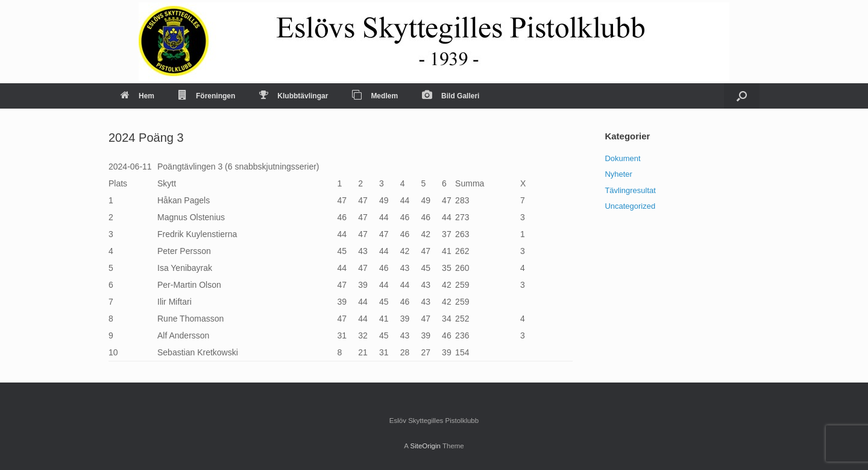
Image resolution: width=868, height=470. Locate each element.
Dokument (622, 158)
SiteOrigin (425, 446)
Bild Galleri (451, 96)
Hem (137, 96)
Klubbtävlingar (294, 96)
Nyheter (618, 174)
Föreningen (207, 96)
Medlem (375, 96)
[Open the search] (742, 96)
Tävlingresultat (630, 190)
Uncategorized (630, 206)
